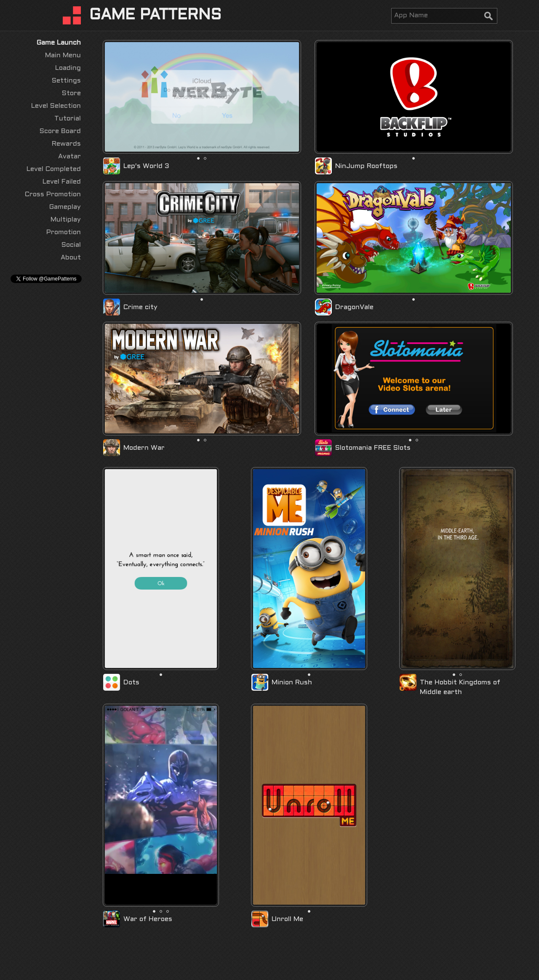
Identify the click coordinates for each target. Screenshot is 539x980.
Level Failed (62, 182)
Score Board (60, 131)
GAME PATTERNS (155, 16)
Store (71, 93)
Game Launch (59, 43)
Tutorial (68, 119)
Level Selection (56, 106)
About (71, 258)
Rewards (66, 144)
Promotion (64, 232)
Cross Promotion (53, 194)
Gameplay (65, 207)
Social (71, 245)
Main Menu (63, 55)
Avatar (69, 156)
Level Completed (54, 169)
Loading (68, 68)
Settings (66, 81)
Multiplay (66, 220)
